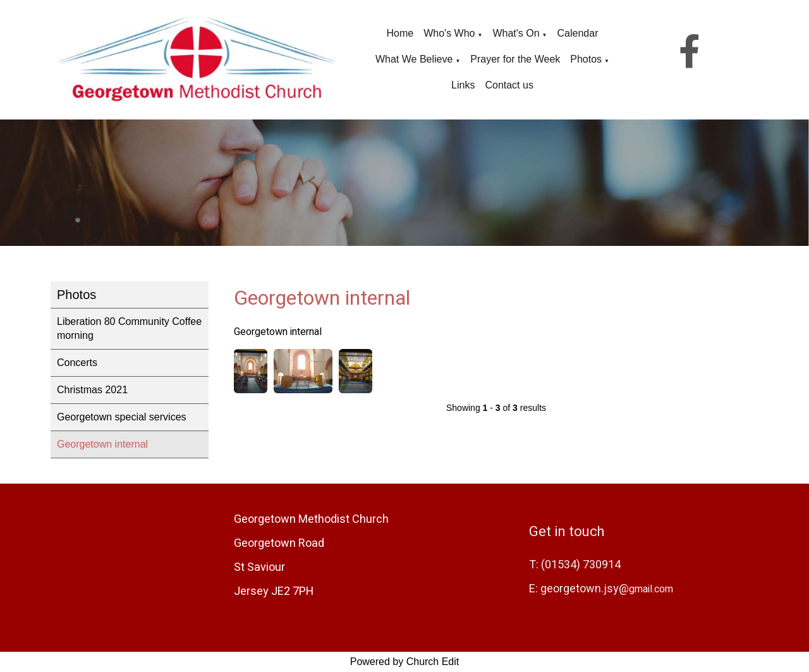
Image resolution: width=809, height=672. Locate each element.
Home (400, 33)
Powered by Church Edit (405, 662)
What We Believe (414, 59)
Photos (586, 59)
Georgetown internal (102, 444)
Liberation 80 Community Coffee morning (129, 328)
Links (463, 85)
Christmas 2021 (92, 390)
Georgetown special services (122, 417)
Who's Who (449, 33)
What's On (516, 33)
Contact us (509, 85)
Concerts (77, 363)
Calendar (578, 33)
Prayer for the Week (515, 59)
